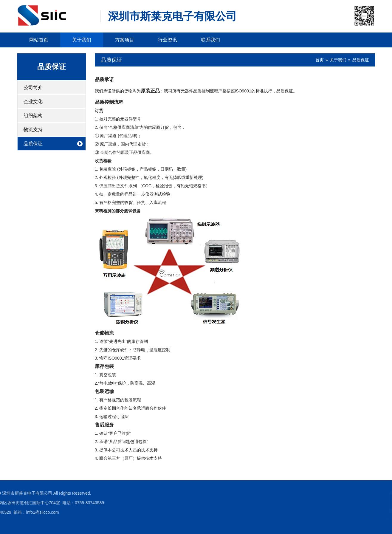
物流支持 (33, 130)
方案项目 (125, 40)
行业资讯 (168, 40)
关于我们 (82, 40)
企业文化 (33, 102)
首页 (320, 60)
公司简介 (33, 88)
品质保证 (52, 67)
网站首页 (39, 40)
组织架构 (33, 116)
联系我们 (210, 40)
